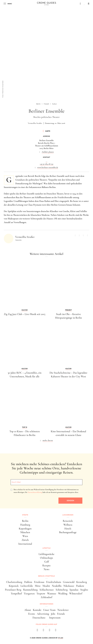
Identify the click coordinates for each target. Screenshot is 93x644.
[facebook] (37, 631)
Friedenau (39, 582)
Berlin (25, 521)
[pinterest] (50, 631)
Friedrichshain (54, 582)
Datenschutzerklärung (35, 492)
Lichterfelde (27, 586)
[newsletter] (56, 631)
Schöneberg (62, 590)
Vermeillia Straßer (35, 123)
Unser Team (49, 610)
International (25, 544)
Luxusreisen (68, 515)
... (46, 161)
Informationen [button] (46, 604)
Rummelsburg (30, 590)
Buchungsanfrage (68, 532)
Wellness (68, 525)
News (46, 569)
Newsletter (63, 610)
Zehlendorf (46, 597)
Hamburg (25, 525)
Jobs (53, 614)
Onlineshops (46, 558)
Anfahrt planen (48, 152)
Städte (25, 515)
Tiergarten (29, 594)
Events (32, 614)
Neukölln (57, 586)
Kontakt (37, 610)
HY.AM (61, 638)
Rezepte (46, 565)
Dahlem (28, 582)
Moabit (46, 586)
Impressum (55, 618)
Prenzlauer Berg (13, 590)
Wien (25, 536)
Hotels (68, 529)
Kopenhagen (25, 529)
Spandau (74, 590)
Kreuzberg (82, 582)
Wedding (63, 594)
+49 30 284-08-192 (46, 164)
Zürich (25, 540)
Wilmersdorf (76, 594)
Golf (47, 562)
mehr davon (48, 440)
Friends (61, 614)
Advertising (43, 614)
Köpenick (14, 586)
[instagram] (43, 631)
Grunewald (69, 582)
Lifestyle (46, 548)
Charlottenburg (14, 582)
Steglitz (84, 590)
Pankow (80, 586)
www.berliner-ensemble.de (48, 168)
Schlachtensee (47, 590)
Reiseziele (68, 521)
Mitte (38, 586)
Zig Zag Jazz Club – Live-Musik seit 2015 (25, 314)
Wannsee (52, 594)
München (25, 532)
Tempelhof (16, 594)
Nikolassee (69, 586)
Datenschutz (39, 618)
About (28, 610)
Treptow (41, 594)
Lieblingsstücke (46, 554)
